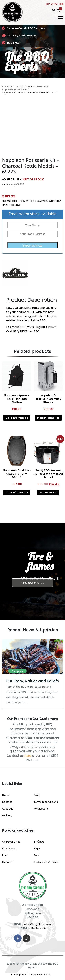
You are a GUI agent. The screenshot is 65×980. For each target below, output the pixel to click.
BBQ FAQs (11, 43)
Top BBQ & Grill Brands (19, 36)
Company (17, 671)
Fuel (5, 855)
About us (8, 808)
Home (5, 86)
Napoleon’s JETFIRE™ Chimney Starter (48, 399)
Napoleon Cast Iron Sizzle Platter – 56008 (17, 474)
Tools (27, 86)
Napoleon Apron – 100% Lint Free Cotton (17, 399)
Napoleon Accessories (15, 90)
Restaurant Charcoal (47, 862)
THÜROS (39, 842)
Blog (37, 795)
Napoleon (8, 862)
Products (16, 86)
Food (37, 855)
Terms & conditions (46, 802)
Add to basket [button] (48, 493)
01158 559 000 (55, 4)
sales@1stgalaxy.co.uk (37, 924)
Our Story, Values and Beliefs (32, 681)
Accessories (40, 86)
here (28, 756)
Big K (37, 848)
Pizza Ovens (9, 848)
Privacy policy (18, 975)
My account (41, 808)
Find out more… (32, 583)
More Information (17, 418)
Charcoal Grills (11, 842)
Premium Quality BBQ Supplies (23, 28)
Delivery (7, 815)
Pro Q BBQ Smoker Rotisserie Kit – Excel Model (48, 474)
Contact (7, 802)
